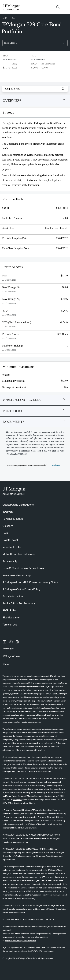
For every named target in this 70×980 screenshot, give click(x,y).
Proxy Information (13, 596)
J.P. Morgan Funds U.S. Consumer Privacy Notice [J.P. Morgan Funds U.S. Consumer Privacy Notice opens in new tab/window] (30, 582)
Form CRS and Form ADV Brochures (23, 568)
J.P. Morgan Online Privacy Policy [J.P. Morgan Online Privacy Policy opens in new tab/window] (21, 589)
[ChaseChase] (7, 664)
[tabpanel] (35, 251)
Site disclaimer (11, 618)
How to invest (10, 540)
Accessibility (10, 561)
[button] (63, 89)
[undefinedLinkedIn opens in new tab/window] (4, 643)
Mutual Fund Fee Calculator (19, 554)
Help (5, 533)
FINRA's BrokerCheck (27, 828)
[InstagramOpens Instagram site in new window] (17, 643)
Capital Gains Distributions (18, 505)
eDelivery (8, 512)
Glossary (8, 526)
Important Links (12, 547)
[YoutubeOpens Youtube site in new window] (11, 643)
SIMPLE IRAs (10, 611)
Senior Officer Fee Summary (19, 604)
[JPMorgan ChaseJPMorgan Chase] (12, 656)
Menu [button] (65, 7)
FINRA (15, 828)
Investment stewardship (17, 575)
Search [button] (57, 6)
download (17, 800)
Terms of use (10, 625)
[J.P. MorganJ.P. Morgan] (10, 649)
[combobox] (35, 43)
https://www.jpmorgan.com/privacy (20, 941)
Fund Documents (13, 519)
